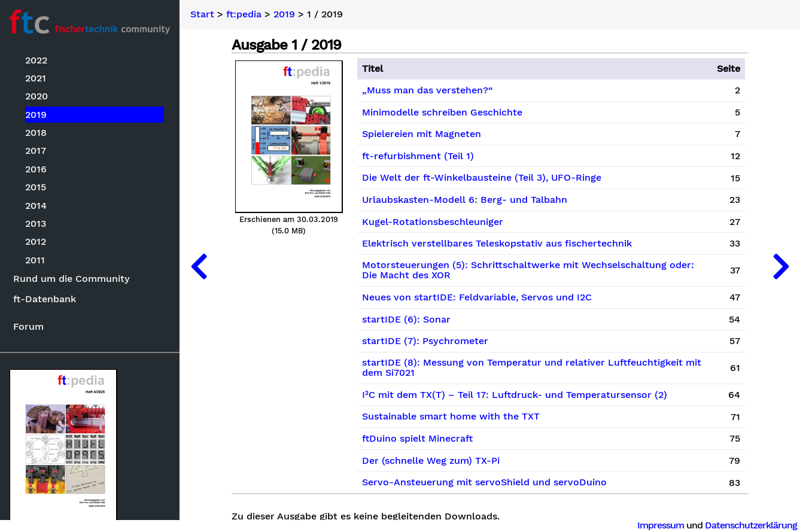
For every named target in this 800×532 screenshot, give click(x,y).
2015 (36, 187)
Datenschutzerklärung (751, 525)
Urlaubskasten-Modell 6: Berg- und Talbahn (465, 200)
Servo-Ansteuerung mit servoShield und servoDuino (484, 482)
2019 (36, 115)
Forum (28, 326)
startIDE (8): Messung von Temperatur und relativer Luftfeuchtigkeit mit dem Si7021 (532, 368)
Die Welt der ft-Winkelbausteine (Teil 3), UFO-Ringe (482, 178)
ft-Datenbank (45, 299)
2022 (36, 60)
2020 (36, 96)
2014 (36, 206)
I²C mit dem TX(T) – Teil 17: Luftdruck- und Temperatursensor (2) (515, 395)
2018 (36, 133)
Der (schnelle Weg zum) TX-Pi (431, 461)
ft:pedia (244, 14)
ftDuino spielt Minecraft (417, 439)
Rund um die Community (72, 279)
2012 (36, 241)
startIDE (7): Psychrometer (425, 341)
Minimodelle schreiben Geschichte (442, 113)
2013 (36, 224)
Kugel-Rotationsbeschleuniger (433, 222)
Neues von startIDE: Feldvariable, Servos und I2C (477, 297)
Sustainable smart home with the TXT (451, 417)
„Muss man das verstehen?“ (428, 90)
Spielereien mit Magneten (422, 134)
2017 (36, 151)
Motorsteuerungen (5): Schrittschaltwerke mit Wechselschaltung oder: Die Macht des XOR (528, 270)
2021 (36, 78)
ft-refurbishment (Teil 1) (418, 156)
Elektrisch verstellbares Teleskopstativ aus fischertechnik (497, 244)
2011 (35, 260)
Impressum (661, 525)
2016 (36, 169)
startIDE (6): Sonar (406, 320)
